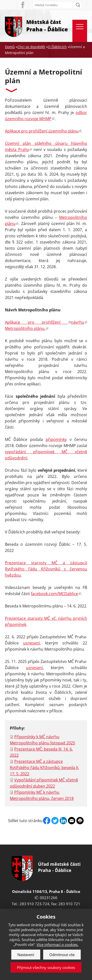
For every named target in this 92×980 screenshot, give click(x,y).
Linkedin (63, 821)
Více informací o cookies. (58, 944)
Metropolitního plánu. (27, 328)
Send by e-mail (72, 821)
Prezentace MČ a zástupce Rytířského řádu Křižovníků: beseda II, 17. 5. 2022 (44, 768)
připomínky (56, 439)
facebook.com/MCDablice (56, 594)
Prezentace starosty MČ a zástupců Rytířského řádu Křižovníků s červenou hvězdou (46, 569)
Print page (80, 821)
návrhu (79, 322)
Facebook (22, 5)
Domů (10, 47)
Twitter (55, 821)
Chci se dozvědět (31, 47)
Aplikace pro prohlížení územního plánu (43, 131)
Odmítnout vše (62, 955)
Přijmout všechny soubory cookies (46, 967)
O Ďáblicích (57, 47)
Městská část (47, 26)
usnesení (31, 643)
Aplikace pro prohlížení (38, 322)
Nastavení (26, 955)
